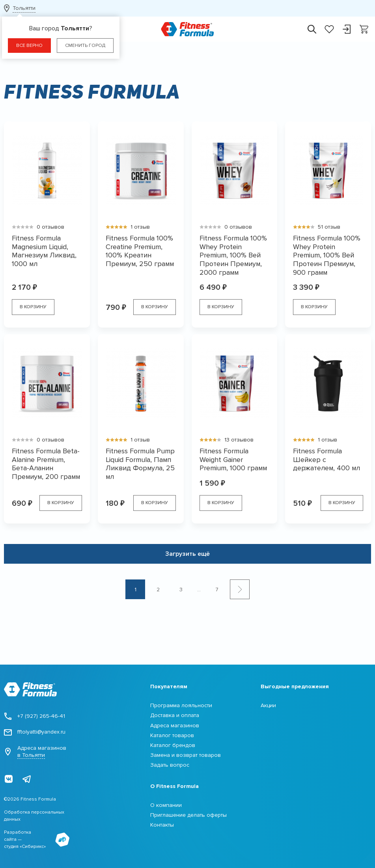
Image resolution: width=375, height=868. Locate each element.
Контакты (162, 825)
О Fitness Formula (174, 786)
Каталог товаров (172, 735)
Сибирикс (33, 847)
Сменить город (85, 46)
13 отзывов (239, 440)
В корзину (33, 307)
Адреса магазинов (35, 752)
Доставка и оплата (175, 715)
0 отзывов (50, 227)
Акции (268, 705)
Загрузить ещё (187, 554)
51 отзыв (329, 227)
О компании (166, 805)
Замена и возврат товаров (186, 755)
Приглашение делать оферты (188, 815)
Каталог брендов (173, 745)
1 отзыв (140, 227)
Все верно (29, 46)
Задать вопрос (170, 765)
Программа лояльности (181, 705)
